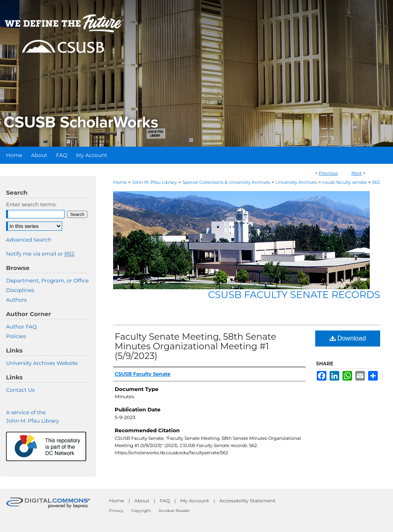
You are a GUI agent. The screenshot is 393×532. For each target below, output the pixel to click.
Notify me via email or (40, 254)
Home (120, 182)
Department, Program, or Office (47, 280)
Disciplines (20, 290)
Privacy (116, 511)
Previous (328, 173)
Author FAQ (21, 326)
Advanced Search (29, 240)
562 (376, 182)
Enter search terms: (31, 204)
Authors (16, 300)
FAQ (165, 501)
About (142, 501)
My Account (195, 501)
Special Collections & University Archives (226, 182)
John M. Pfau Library (154, 182)
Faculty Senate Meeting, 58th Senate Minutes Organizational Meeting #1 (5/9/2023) (195, 346)
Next (357, 173)
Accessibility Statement (247, 501)
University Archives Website (42, 363)
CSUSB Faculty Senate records (294, 295)
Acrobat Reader (174, 511)
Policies (16, 336)
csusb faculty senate (345, 182)
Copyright (141, 511)
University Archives (296, 182)
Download (348, 338)
